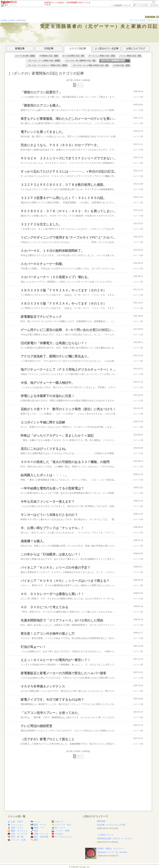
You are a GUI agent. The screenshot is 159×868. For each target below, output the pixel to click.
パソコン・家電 (60, 831)
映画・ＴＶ (37, 828)
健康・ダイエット (18, 831)
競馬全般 (101, 821)
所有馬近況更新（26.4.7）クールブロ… (115, 838)
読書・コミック (40, 834)
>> (121, 5)
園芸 (34, 840)
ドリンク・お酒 (17, 840)
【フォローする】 (138, 20)
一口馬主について (105, 835)
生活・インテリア (18, 834)
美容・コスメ (15, 828)
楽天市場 (154, 5)
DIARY (12, 20)
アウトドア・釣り (61, 825)
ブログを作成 (142, 5)
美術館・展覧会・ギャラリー (111, 849)
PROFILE (22, 20)
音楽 (34, 831)
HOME (4, 20)
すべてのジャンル (61, 837)
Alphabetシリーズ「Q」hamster (112, 852)
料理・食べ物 (15, 837)
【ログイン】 (153, 20)
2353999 (150, 17)
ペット (35, 822)
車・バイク (58, 828)
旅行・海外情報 (40, 837)
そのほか (57, 834)
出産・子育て (15, 822)
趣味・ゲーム (10, 5)
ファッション (15, 825)
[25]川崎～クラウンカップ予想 (111, 825)
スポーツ (57, 822)
